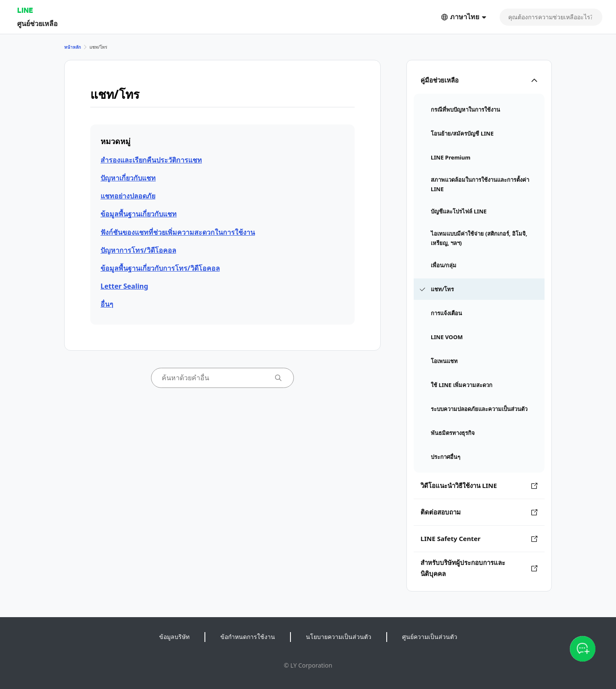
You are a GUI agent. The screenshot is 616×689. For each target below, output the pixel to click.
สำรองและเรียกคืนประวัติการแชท (151, 160)
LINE (25, 10)
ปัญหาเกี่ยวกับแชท (128, 178)
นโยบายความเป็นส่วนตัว (339, 637)
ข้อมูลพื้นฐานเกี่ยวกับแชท (139, 214)
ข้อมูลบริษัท (174, 637)
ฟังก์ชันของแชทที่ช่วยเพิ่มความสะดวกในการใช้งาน (178, 232)
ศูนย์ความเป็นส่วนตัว (430, 637)
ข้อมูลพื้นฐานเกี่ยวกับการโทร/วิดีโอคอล (160, 268)
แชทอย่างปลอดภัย (128, 196)
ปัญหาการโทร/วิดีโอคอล (138, 250)
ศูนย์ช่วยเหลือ (37, 23)
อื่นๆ (107, 304)
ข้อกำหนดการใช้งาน (248, 637)
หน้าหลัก (73, 47)
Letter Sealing (124, 286)
